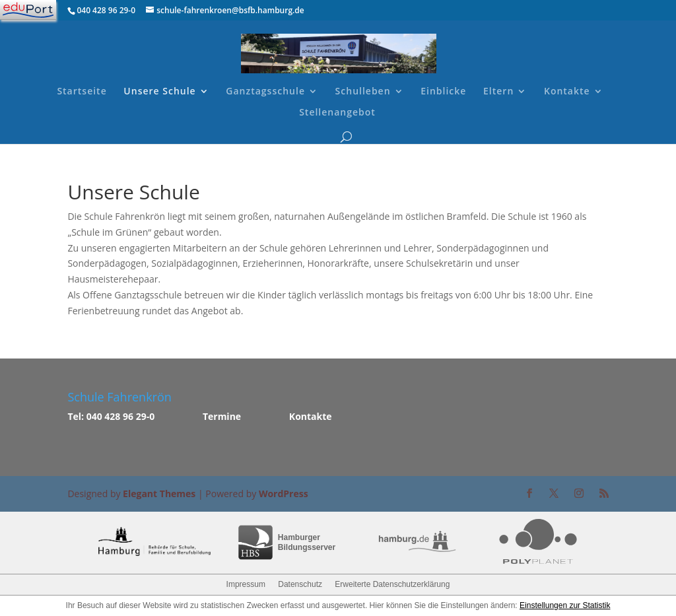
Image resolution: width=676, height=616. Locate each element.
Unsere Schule (159, 92)
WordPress (284, 494)
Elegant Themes (159, 494)
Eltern (498, 92)
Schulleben (363, 92)
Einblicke (443, 92)
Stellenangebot (337, 113)
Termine (222, 416)
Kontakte (567, 92)
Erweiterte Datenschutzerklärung (392, 584)
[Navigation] (28, 10)
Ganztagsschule (265, 92)
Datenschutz (300, 584)
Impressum (246, 584)
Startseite (82, 92)
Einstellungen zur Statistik (565, 605)
